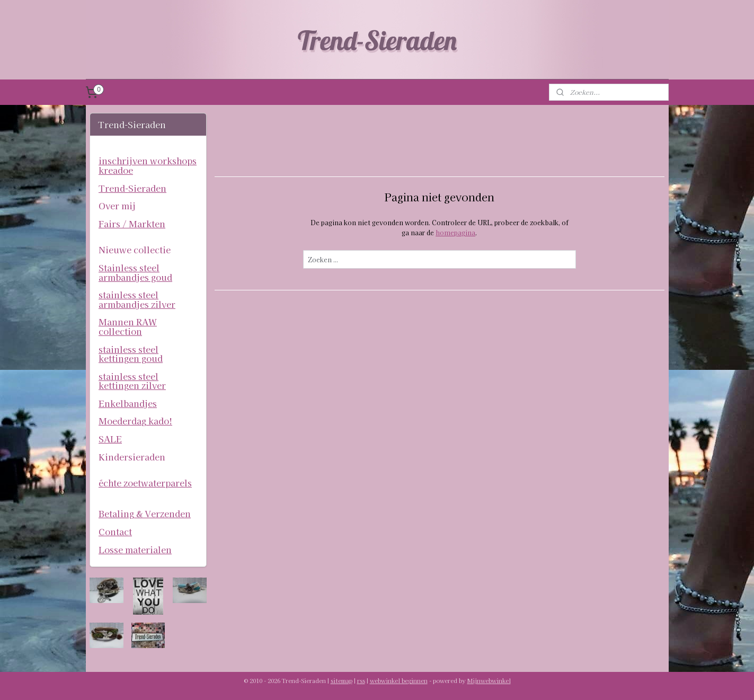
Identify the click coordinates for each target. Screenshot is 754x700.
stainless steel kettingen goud (131, 354)
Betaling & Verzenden (145, 513)
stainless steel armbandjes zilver (137, 299)
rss (361, 680)
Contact (115, 531)
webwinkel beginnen (399, 680)
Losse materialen (135, 550)
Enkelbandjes (128, 403)
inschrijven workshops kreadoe (148, 165)
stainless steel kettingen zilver (132, 381)
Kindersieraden (132, 457)
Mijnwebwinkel (489, 680)
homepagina (455, 232)
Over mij (117, 206)
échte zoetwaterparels (145, 483)
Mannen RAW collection (128, 326)
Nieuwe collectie (135, 250)
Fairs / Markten (132, 224)
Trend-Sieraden (132, 188)
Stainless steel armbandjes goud (135, 272)
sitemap (341, 680)
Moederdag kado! (135, 421)
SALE (110, 439)
